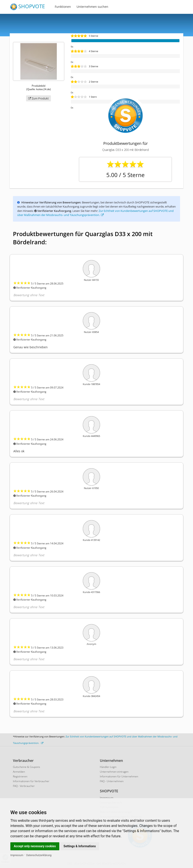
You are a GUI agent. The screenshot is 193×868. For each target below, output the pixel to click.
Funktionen (63, 7)
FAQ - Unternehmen (112, 781)
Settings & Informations (80, 846)
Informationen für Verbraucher (31, 781)
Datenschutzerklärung (39, 855)
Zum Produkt (38, 98)
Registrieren (20, 776)
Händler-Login (108, 767)
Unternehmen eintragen (114, 772)
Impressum (17, 855)
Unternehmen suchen (92, 7)
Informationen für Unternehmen (119, 776)
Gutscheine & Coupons (27, 767)
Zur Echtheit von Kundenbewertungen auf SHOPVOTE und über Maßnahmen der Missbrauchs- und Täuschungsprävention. (95, 213)
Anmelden (19, 772)
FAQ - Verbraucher (24, 786)
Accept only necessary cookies (35, 846)
